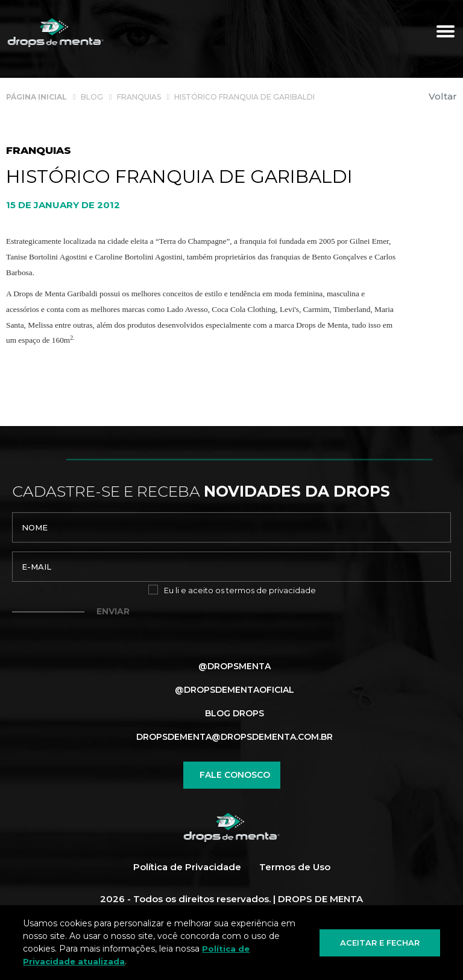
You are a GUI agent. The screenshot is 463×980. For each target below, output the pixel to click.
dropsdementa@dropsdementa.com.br (235, 737)
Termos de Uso (295, 867)
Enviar (113, 611)
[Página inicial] (36, 96)
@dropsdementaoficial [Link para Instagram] (235, 690)
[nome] (231, 527)
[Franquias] (139, 96)
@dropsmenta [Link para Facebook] (235, 666)
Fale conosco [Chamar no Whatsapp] (232, 775)
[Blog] (92, 96)
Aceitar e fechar (380, 942)
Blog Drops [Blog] (235, 713)
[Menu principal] (445, 33)
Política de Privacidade (187, 867)
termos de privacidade (271, 590)
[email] (231, 567)
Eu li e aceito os (240, 590)
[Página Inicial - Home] (55, 33)
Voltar (443, 96)
